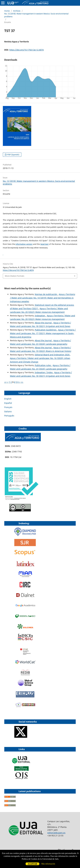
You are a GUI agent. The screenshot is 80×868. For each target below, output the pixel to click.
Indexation (40, 316)
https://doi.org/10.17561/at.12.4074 (26, 50)
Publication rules (43, 365)
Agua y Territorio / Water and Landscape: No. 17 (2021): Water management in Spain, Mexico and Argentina (43, 333)
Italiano (8, 411)
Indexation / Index (44, 372)
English (8, 399)
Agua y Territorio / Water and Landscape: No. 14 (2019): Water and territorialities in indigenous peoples (43, 298)
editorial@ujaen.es (56, 833)
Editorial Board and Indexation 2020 (52, 355)
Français (8, 407)
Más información (48, 864)
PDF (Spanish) (13, 155)
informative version (24, 244)
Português (9, 416)
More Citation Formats (15, 276)
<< (5, 382)
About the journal (44, 323)
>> (22, 382)
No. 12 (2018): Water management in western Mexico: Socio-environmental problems (36, 15)
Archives (17, 11)
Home (7, 11)
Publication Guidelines (46, 330)
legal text (45, 244)
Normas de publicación (46, 294)
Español (8, 403)
